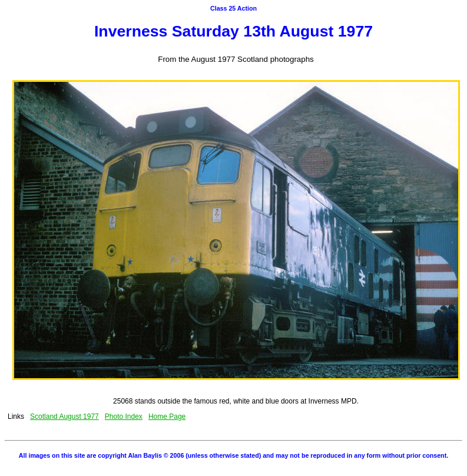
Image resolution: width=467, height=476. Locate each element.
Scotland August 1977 (64, 416)
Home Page (167, 416)
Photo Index (124, 416)
